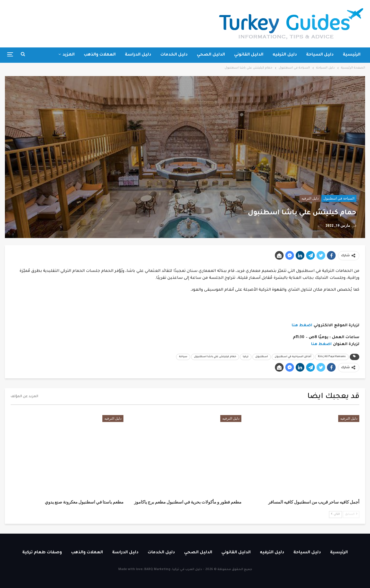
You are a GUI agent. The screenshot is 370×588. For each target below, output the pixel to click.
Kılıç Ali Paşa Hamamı (332, 357)
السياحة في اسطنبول (339, 198)
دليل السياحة (320, 55)
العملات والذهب (100, 55)
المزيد (69, 55)
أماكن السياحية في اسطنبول (293, 357)
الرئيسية (352, 55)
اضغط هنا (302, 326)
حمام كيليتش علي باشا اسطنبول (215, 357)
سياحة (183, 357)
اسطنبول (262, 357)
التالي (335, 514)
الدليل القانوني (249, 55)
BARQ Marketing (157, 569)
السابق (351, 514)
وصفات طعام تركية (42, 553)
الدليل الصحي (211, 55)
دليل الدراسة (138, 55)
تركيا (246, 357)
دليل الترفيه (285, 55)
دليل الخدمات (174, 55)
